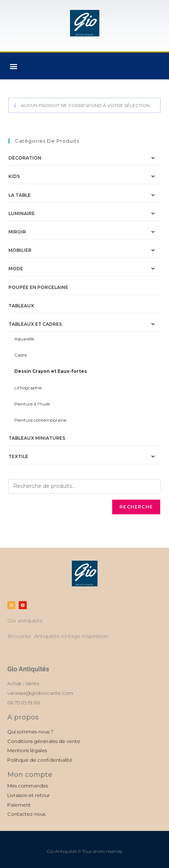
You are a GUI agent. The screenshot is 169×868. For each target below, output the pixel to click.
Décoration (25, 158)
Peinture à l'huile (32, 404)
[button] (13, 66)
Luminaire (22, 213)
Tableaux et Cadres (35, 324)
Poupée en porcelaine (38, 287)
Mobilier (20, 250)
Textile (18, 456)
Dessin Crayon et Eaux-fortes (51, 371)
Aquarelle (24, 339)
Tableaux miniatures (37, 438)
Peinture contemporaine (40, 420)
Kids (14, 176)
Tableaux (21, 306)
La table (20, 195)
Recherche (136, 507)
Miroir (17, 232)
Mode (16, 269)
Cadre (21, 355)
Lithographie (28, 388)
